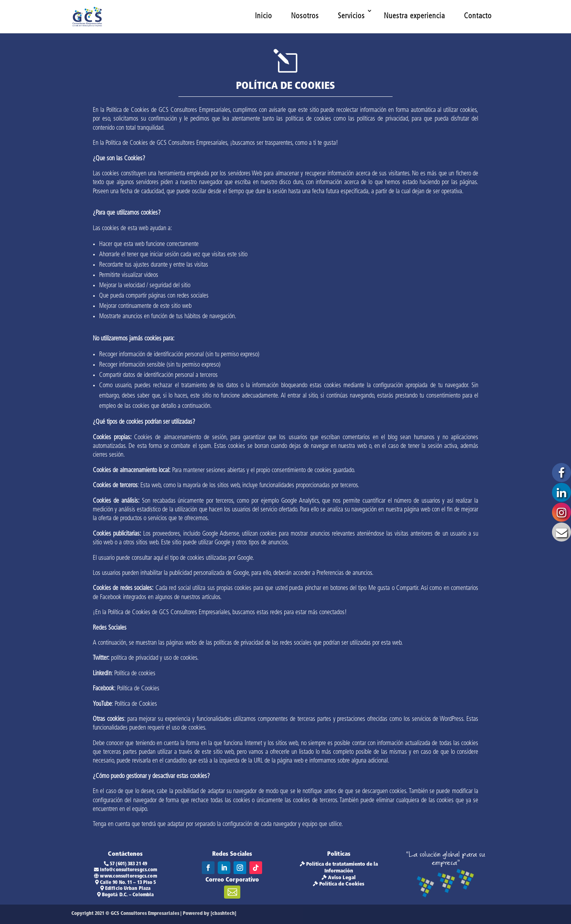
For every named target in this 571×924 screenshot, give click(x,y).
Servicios (351, 16)
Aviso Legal (342, 878)
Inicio (263, 16)
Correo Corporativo (232, 880)
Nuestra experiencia (414, 16)
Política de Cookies (342, 884)
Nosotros (305, 16)
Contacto (478, 16)
